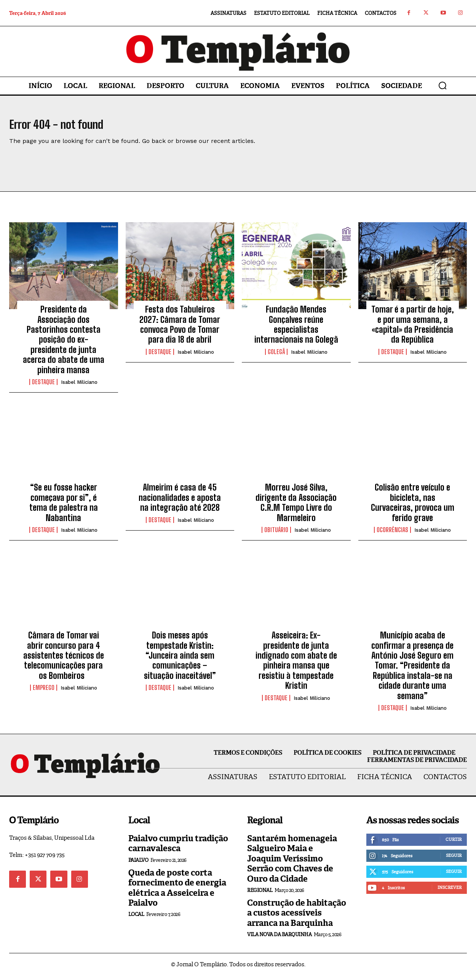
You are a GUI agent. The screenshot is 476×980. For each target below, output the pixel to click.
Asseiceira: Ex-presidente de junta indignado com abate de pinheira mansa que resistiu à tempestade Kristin (296, 665)
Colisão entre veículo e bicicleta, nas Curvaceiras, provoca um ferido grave (413, 507)
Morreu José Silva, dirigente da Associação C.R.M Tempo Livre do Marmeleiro (296, 507)
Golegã (276, 356)
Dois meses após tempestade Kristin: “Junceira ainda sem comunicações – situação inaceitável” (180, 660)
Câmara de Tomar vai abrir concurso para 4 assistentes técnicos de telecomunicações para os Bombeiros (64, 660)
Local (136, 919)
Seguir (454, 860)
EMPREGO (44, 692)
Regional (260, 895)
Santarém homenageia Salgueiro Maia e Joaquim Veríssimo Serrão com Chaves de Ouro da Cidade (292, 863)
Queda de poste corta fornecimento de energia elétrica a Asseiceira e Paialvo (177, 892)
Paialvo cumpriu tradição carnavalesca (178, 848)
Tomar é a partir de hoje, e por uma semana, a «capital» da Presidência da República (413, 329)
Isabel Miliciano (79, 387)
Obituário (276, 534)
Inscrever (450, 892)
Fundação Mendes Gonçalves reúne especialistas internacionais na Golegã (296, 329)
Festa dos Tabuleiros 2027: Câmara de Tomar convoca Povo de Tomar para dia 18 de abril (180, 329)
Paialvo (138, 865)
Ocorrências (392, 534)
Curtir (454, 844)
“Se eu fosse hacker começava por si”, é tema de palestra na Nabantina (64, 507)
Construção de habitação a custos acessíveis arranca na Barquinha (297, 917)
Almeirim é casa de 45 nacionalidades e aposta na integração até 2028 (180, 502)
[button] (442, 85)
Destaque (43, 387)
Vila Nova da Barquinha (279, 939)
